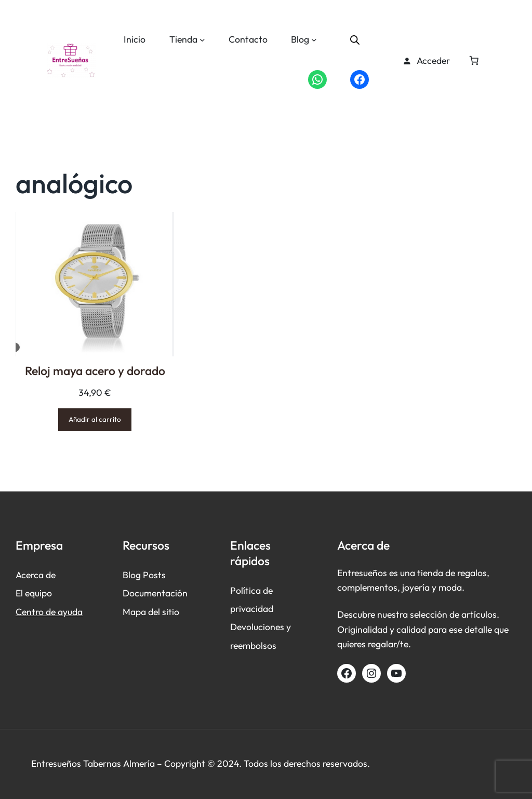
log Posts (147, 575)
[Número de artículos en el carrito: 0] (474, 61)
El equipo (34, 593)
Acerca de (36, 575)
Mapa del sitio (151, 612)
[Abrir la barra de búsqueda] (355, 39)
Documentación (155, 593)
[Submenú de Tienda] (202, 40)
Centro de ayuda (49, 612)
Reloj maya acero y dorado (95, 371)
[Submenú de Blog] (314, 40)
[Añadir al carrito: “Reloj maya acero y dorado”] (95, 420)
